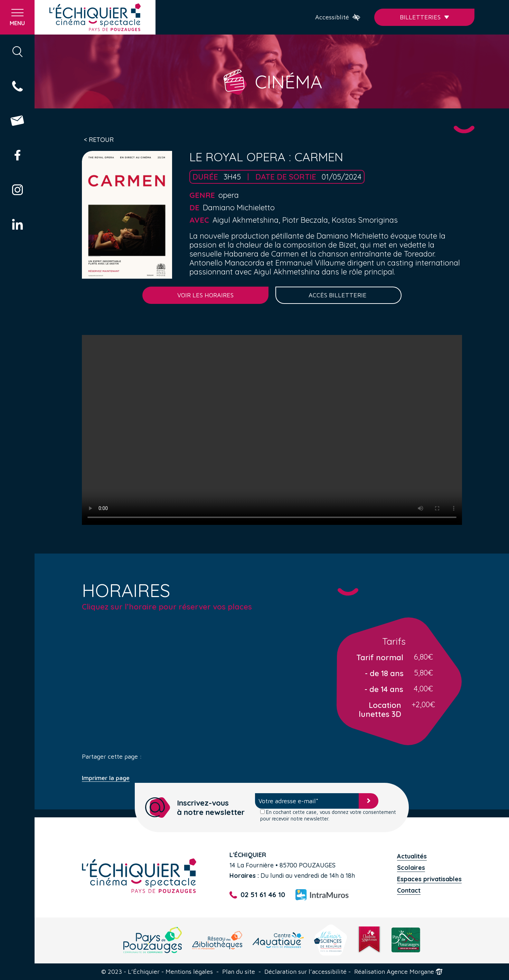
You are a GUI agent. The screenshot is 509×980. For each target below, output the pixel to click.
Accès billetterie (338, 295)
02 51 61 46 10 (257, 895)
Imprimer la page (106, 778)
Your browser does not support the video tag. (272, 430)
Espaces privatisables (429, 879)
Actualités (412, 856)
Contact (409, 890)
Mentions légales (189, 972)
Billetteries (425, 17)
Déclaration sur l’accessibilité (305, 972)
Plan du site (239, 972)
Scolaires (411, 868)
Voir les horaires (205, 295)
